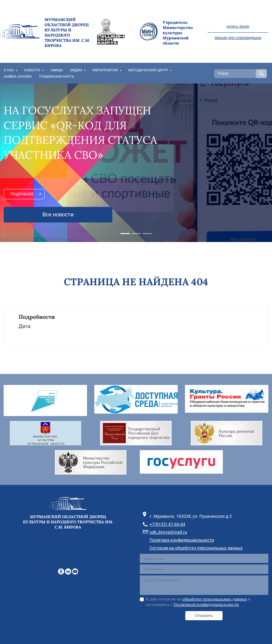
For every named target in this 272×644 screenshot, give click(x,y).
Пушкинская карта (56, 77)
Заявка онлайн (18, 77)
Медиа (76, 70)
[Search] (236, 74)
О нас (9, 70)
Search (261, 74)
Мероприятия (105, 70)
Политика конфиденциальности (182, 540)
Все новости (58, 215)
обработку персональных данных (215, 599)
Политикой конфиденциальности (206, 605)
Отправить (204, 616)
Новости (32, 70)
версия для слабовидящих (238, 38)
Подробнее (22, 194)
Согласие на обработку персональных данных (196, 548)
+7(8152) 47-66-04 (167, 524)
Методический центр (148, 70)
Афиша (57, 70)
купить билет (238, 27)
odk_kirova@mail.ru (168, 532)
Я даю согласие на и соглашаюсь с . (198, 602)
